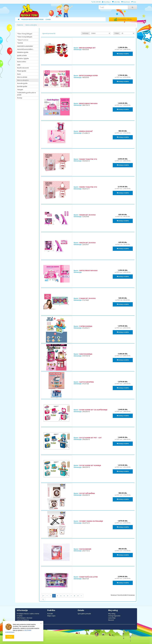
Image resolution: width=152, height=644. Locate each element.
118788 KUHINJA (86, 326)
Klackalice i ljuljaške (23, 59)
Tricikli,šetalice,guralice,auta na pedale (26, 94)
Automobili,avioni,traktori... (25, 49)
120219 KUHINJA (86, 354)
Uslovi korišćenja (23, 620)
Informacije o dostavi (24, 618)
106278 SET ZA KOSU (87, 243)
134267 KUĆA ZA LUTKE (88, 577)
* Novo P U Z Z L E (23, 40)
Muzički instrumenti (23, 68)
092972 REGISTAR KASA (88, 103)
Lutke (19, 65)
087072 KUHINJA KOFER (88, 75)
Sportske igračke (22, 86)
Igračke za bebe (22, 55)
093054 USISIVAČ (86, 131)
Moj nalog (112, 614)
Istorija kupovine (114, 616)
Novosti (111, 620)
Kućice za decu (22, 62)
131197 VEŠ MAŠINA (87, 493)
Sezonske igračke (22, 83)
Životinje (20, 98)
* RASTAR (20, 43)
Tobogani (20, 90)
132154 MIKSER (85, 549)
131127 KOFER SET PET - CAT (90, 438)
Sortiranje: (85, 33)
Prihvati (10, 637)
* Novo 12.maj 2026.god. (25, 37)
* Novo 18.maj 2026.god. (25, 34)
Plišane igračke (22, 71)
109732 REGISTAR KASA (88, 270)
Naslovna (20, 25)
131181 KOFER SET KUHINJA (90, 465)
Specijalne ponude (84, 614)
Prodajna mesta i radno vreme (28, 614)
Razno (19, 74)
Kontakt (50, 614)
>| (43, 599)
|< (43, 596)
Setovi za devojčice (31, 25)
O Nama (48, 19)
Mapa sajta (51, 616)
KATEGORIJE (23, 30)
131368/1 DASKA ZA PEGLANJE (91, 521)
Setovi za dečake (22, 77)
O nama (20, 616)
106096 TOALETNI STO (88, 187)
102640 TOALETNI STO (88, 159)
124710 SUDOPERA (86, 382)
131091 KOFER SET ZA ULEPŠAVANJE (93, 410)
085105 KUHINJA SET (87, 48)
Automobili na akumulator (25, 46)
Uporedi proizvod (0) (49, 34)
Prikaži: (117, 33)
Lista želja (112, 618)
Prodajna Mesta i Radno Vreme (32, 19)
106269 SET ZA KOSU (87, 215)
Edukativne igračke (23, 52)
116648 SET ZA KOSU (87, 298)
